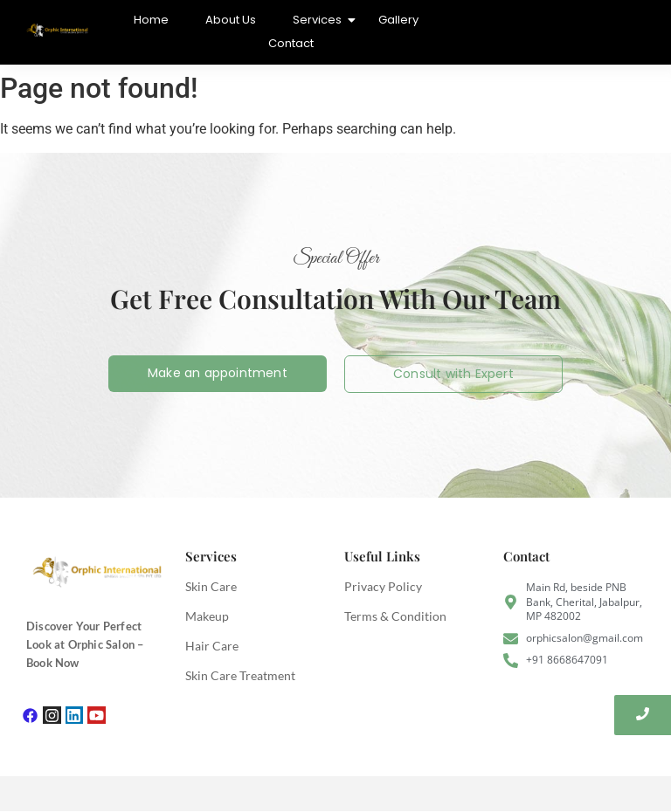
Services (319, 20)
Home (151, 20)
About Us (231, 20)
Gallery (398, 20)
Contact (291, 43)
